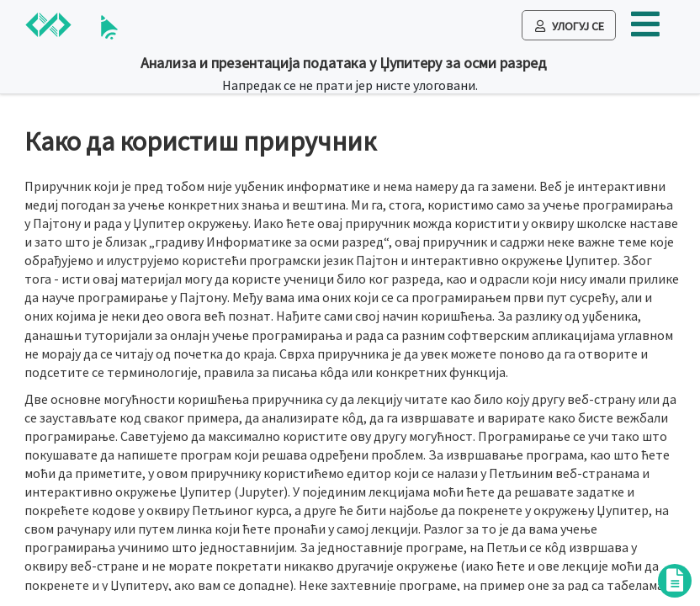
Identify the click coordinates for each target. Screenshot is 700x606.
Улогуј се (570, 26)
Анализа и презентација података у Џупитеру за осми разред (344, 63)
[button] (645, 30)
